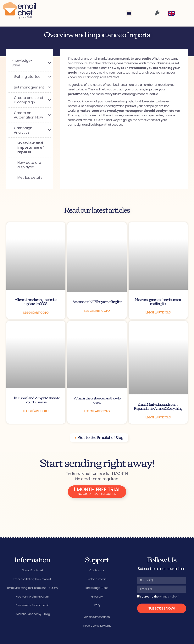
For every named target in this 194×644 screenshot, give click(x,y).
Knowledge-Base (97, 588)
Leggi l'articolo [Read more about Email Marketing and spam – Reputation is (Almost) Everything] (158, 417)
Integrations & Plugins (97, 626)
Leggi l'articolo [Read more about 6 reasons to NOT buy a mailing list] (97, 311)
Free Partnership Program (32, 596)
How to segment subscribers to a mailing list (158, 301)
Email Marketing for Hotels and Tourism (32, 588)
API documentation (97, 617)
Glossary (97, 596)
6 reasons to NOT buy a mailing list (97, 301)
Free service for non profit (32, 605)
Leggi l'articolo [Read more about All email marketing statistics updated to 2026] (36, 313)
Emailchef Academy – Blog (32, 614)
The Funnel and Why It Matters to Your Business (36, 400)
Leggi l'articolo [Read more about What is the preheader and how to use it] (97, 411)
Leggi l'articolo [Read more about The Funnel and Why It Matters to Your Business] (36, 411)
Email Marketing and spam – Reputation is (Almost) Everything (158, 406)
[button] (129, 13)
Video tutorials (97, 579)
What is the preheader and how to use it (97, 400)
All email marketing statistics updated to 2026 (36, 301)
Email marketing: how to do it (32, 579)
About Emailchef (32, 570)
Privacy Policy (169, 597)
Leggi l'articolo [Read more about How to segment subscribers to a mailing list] (158, 312)
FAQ (97, 605)
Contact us (97, 570)
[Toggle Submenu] (44, 63)
